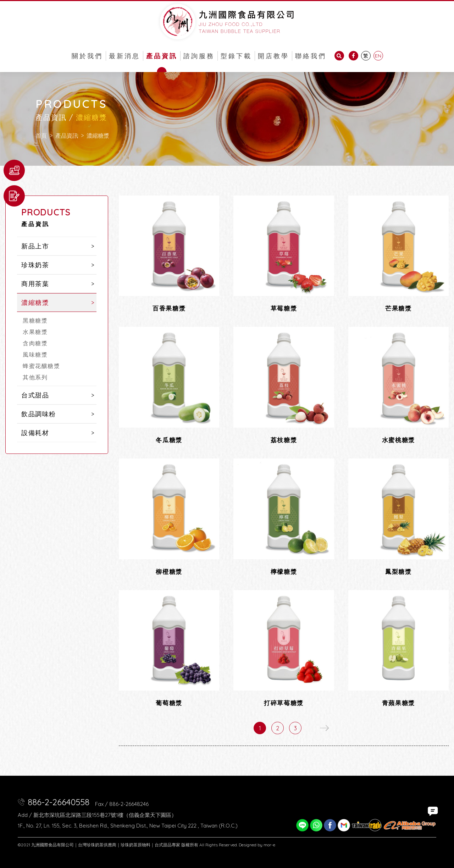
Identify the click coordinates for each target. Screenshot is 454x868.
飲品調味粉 (39, 414)
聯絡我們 (311, 56)
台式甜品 (35, 395)
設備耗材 (35, 433)
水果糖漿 (35, 332)
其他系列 (35, 377)
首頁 (41, 136)
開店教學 (273, 56)
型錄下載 (236, 56)
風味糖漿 (35, 355)
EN (378, 56)
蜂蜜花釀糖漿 (41, 366)
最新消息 (124, 56)
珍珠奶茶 (35, 265)
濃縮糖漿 (98, 136)
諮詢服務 (199, 56)
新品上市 (35, 246)
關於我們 (87, 56)
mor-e (269, 845)
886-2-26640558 (59, 802)
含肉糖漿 (35, 343)
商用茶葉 (35, 284)
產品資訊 (162, 56)
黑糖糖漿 (35, 320)
